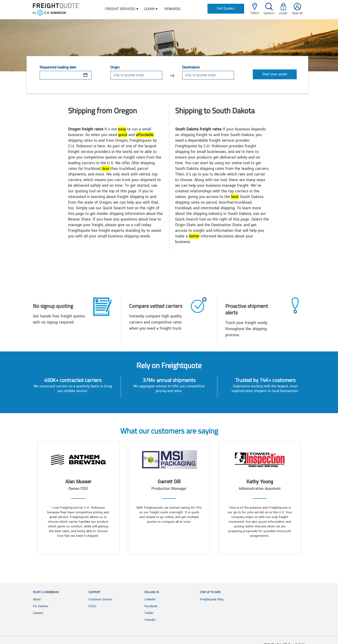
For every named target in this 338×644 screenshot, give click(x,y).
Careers (38, 613)
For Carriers (41, 606)
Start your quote (275, 74)
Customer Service (100, 599)
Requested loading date (58, 68)
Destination (191, 68)
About (37, 599)
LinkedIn (150, 599)
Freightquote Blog (212, 599)
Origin (115, 68)
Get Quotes (226, 9)
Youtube (150, 620)
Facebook (151, 606)
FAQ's (92, 606)
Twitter (149, 613)
